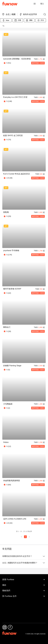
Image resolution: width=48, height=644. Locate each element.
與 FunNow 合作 (24, 610)
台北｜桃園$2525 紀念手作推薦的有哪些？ (24, 563)
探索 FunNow (24, 594)
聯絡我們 (24, 605)
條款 (24, 599)
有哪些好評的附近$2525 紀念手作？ (24, 556)
